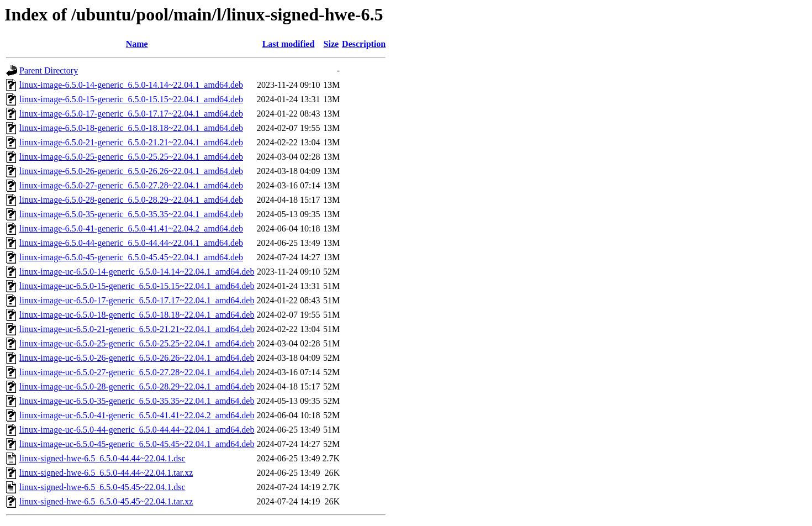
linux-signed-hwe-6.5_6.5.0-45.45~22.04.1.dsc (102, 487)
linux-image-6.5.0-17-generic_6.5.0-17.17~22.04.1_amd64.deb (131, 114)
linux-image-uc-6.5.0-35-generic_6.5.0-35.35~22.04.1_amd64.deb (137, 401)
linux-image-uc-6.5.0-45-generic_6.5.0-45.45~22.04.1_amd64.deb (137, 444)
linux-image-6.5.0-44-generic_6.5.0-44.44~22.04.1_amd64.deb (131, 243)
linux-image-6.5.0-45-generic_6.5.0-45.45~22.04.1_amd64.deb (131, 257)
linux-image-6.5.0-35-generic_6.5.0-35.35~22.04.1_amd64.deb (131, 214)
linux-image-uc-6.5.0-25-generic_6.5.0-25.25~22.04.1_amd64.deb (137, 343)
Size (331, 44)
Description (364, 44)
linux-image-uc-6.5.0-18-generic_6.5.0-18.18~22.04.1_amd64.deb (137, 315)
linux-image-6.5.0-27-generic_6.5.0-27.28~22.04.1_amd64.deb (131, 185)
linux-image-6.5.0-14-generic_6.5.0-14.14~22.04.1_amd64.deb (131, 85)
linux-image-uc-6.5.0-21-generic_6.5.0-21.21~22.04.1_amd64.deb (137, 329)
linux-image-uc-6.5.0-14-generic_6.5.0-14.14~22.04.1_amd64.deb (137, 272)
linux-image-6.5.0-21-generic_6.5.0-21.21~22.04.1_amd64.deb (131, 142)
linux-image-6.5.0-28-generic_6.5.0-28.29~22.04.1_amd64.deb (131, 200)
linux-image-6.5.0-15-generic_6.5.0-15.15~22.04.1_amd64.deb (131, 99)
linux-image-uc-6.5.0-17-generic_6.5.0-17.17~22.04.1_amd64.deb (137, 300)
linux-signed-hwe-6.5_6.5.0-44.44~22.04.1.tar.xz (106, 473)
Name (137, 44)
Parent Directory (49, 70)
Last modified (289, 44)
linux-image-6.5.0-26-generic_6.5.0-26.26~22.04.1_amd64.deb (131, 171)
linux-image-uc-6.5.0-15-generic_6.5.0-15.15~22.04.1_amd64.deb (137, 286)
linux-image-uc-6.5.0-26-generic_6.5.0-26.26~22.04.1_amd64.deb (137, 358)
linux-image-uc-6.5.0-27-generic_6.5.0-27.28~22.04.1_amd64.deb (137, 372)
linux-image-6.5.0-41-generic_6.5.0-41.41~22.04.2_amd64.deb (131, 228)
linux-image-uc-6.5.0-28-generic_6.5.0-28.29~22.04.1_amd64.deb (137, 386)
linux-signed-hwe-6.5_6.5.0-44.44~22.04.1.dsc (102, 458)
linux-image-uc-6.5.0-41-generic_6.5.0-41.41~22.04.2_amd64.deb (137, 415)
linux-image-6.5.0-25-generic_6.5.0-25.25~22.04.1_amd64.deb (131, 157)
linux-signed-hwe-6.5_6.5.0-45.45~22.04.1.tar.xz (106, 501)
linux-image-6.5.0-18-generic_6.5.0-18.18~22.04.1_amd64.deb (131, 128)
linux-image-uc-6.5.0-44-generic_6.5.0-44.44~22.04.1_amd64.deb (137, 430)
